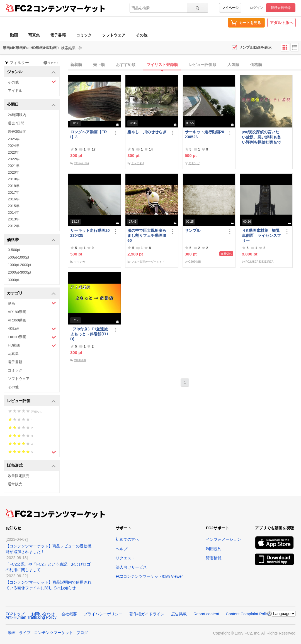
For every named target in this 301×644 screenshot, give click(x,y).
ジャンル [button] (31, 72)
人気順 (233, 65)
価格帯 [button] (31, 240)
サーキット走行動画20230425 (90, 233)
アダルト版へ (281, 23)
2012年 (14, 226)
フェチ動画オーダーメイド (148, 262)
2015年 (14, 206)
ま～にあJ (138, 163)
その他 (142, 35)
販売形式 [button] (31, 466)
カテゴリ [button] (31, 293)
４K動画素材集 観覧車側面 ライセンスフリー (261, 235)
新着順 (76, 65)
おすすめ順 (126, 65)
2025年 (14, 139)
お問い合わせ (43, 614)
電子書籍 (58, 35)
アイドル (15, 91)
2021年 (14, 166)
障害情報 (214, 558)
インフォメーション (224, 539)
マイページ (230, 8)
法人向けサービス (131, 567)
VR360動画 (17, 320)
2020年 (14, 172)
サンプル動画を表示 (255, 47)
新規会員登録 (281, 8)
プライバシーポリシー (103, 614)
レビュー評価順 (203, 65)
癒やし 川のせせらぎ (147, 132)
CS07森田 (195, 262)
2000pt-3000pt (20, 272)
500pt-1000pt (19, 257)
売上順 (99, 65)
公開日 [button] (31, 105)
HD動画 (32, 346)
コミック (84, 35)
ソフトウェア (114, 35)
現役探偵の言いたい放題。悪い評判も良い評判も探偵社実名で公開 (261, 137)
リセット (51, 63)
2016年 (14, 199)
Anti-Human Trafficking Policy (31, 617)
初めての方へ (127, 539)
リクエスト (125, 558)
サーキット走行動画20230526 (205, 134)
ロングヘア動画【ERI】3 (88, 134)
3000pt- (14, 280)
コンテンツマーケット (69, 8)
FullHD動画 (32, 337)
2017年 (14, 192)
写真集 (34, 35)
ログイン (256, 8)
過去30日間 (17, 131)
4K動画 (32, 329)
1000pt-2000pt (20, 265)
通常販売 (15, 484)
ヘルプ (122, 549)
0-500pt (14, 250)
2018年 (14, 186)
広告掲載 (179, 614)
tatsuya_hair (81, 163)
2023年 (14, 152)
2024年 (14, 146)
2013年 (14, 219)
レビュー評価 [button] (31, 401)
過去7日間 (16, 123)
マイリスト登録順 (162, 65)
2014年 (14, 212)
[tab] (185, 65)
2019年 (14, 179)
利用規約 (214, 549)
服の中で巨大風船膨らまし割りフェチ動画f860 (147, 235)
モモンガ (194, 163)
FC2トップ (15, 614)
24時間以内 (17, 115)
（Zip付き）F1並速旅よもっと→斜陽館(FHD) (89, 334)
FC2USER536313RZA (259, 262)
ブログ (82, 633)
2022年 (14, 159)
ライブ (25, 633)
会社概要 (69, 614)
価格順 (256, 65)
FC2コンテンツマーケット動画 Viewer (149, 576)
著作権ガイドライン (147, 614)
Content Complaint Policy (248, 614)
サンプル (193, 230)
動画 (14, 35)
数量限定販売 (19, 476)
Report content (206, 614)
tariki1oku (80, 360)
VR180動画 (17, 312)
